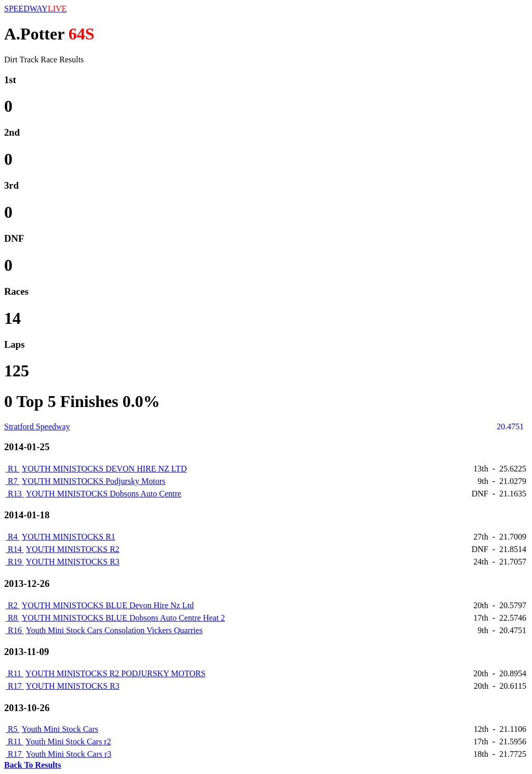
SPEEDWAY (35, 9)
